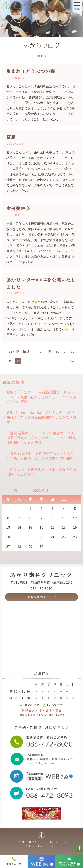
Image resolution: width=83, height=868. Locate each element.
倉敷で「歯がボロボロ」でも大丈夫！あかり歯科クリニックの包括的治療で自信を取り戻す (41, 417)
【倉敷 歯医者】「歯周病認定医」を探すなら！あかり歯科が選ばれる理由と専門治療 (40, 456)
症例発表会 (18, 209)
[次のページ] (65, 358)
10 (49, 351)
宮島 (11, 137)
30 (73, 351)
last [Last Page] (73, 361)
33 (26, 361)
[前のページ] (34, 348)
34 (35, 361)
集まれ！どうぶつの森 (31, 71)
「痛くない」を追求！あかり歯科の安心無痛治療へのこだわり (41, 472)
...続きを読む (49, 119)
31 (10, 361)
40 (50, 361)
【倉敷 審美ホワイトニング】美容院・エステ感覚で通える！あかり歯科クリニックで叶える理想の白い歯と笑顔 (42, 438)
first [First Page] (26, 351)
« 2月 (13, 491)
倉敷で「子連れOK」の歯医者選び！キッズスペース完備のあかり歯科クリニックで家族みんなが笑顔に (41, 397)
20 (57, 351)
